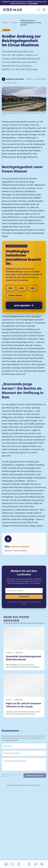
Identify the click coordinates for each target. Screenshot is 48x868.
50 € (33, 288)
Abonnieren (24, 597)
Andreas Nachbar (20, 547)
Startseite (5, 23)
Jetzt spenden (33, 3)
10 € (11, 288)
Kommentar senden (35, 776)
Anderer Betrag (15, 295)
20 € (22, 288)
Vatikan (15, 23)
